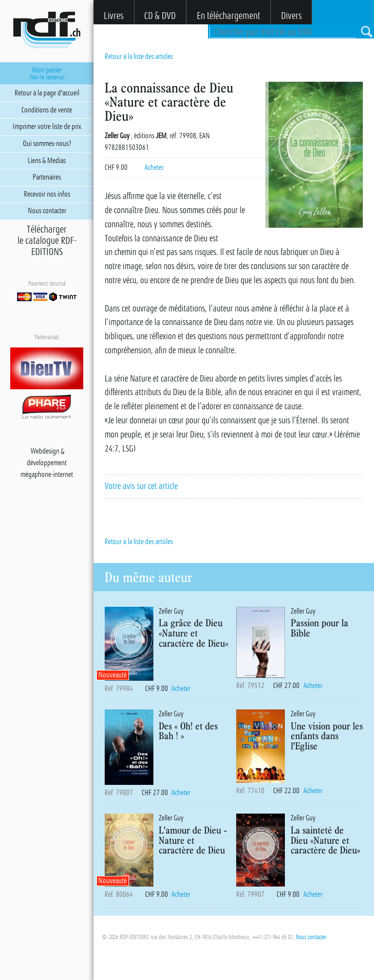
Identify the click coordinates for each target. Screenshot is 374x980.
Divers (291, 16)
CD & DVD (160, 16)
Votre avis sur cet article (141, 486)
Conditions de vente (47, 110)
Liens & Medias (47, 161)
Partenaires (47, 177)
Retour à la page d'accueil (47, 93)
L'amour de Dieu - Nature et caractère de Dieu (193, 840)
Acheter (154, 167)
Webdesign (45, 452)
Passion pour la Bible (319, 628)
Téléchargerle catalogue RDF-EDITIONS (47, 241)
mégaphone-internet (47, 475)
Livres (114, 16)
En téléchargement (228, 16)
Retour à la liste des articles (139, 56)
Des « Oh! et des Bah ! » (188, 731)
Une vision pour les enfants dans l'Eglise (327, 736)
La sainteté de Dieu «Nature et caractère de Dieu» (326, 840)
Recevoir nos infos (47, 194)
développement (47, 463)
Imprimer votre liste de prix (47, 127)
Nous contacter (311, 937)
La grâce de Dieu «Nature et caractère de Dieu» (194, 633)
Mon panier (47, 73)
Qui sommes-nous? (47, 144)
